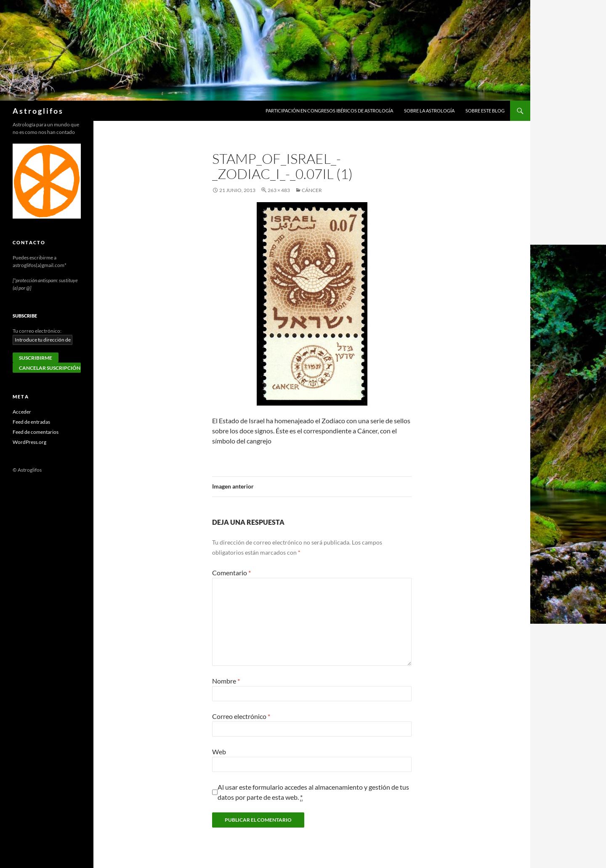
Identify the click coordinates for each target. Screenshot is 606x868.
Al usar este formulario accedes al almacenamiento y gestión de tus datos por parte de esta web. (313, 792)
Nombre (226, 681)
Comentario (231, 573)
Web (219, 752)
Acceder (22, 412)
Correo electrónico (241, 716)
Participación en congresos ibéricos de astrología (329, 111)
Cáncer (312, 190)
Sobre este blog (485, 111)
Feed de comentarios (36, 432)
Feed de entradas (31, 422)
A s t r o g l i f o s (37, 111)
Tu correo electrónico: (37, 331)
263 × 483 (279, 190)
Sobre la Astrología (429, 111)
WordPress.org (29, 442)
